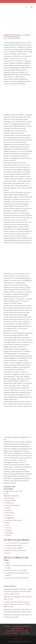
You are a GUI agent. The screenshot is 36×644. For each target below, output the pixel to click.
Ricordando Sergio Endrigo (13, 545)
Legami (7, 563)
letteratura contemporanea (13, 520)
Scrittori (7, 525)
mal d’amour (9, 515)
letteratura (8, 530)
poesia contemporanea (12, 505)
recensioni (8, 528)
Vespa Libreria (25, 633)
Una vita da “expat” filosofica (14, 548)
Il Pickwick (8, 535)
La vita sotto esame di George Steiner (17, 543)
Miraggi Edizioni (10, 518)
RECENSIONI (16, 38)
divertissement (10, 513)
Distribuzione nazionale (21, 626)
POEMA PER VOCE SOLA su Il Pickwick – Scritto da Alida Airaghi (18, 36)
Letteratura (16, 496)
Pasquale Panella (10, 500)
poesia (7, 523)
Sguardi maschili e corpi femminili (15, 550)
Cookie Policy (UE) (17, 629)
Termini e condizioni (11, 633)
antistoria (8, 508)
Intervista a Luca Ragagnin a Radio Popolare (17, 597)
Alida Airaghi (9, 533)
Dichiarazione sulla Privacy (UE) (17, 631)
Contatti (8, 626)
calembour (8, 510)
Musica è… (8, 553)
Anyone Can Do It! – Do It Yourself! (16, 570)
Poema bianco (10, 503)
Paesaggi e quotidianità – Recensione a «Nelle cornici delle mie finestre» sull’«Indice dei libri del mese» (18, 591)
